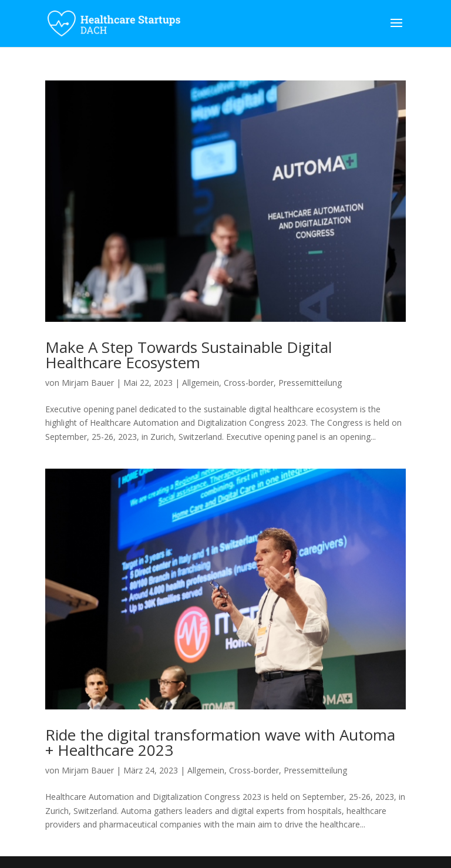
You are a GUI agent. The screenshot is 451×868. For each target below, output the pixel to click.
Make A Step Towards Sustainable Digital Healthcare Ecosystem (189, 355)
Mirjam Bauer (88, 383)
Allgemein (201, 383)
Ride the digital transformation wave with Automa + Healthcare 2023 (220, 742)
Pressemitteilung (310, 383)
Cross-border (249, 383)
